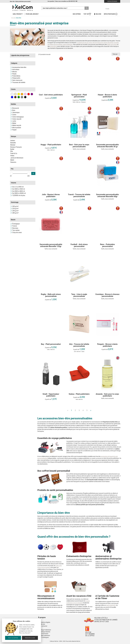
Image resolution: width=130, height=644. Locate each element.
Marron (15, 97)
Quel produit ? (18, 14)
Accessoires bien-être (18, 67)
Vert (19, 97)
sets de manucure (98, 43)
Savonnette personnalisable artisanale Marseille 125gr (51, 245)
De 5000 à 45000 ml (18, 193)
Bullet (12, 149)
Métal (13, 123)
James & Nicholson (17, 158)
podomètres (53, 46)
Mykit (12, 160)
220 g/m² (14, 209)
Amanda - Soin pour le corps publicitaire (107, 395)
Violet (32, 94)
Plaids (13, 74)
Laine (13, 121)
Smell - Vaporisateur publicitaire (51, 395)
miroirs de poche (108, 43)
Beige (15, 94)
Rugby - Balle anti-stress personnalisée (51, 295)
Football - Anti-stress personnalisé (79, 245)
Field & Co (14, 153)
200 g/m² (14, 206)
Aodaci (13, 141)
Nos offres (77, 14)
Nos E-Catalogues (43, 637)
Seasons (13, 162)
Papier (13, 130)
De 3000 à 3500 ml (18, 189)
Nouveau (14, 228)
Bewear (13, 145)
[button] (53, 616)
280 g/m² (14, 213)
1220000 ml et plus (18, 195)
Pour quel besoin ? (32, 14)
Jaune (19, 94)
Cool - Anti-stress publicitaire (51, 95)
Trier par (116, 54)
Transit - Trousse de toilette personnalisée (79, 196)
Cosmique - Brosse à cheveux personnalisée (107, 295)
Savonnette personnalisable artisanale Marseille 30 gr (107, 146)
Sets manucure (16, 80)
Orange (22, 94)
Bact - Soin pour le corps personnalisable (79, 146)
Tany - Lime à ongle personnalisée (79, 295)
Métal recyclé (16, 125)
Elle (12, 151)
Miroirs (14, 72)
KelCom (97, 14)
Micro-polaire (16, 128)
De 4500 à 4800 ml (18, 191)
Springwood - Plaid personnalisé (79, 96)
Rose (25, 94)
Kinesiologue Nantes (44, 632)
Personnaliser (30, 638)
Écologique (15, 224)
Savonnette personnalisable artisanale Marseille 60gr (107, 196)
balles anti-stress (112, 44)
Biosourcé (15, 108)
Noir (25, 97)
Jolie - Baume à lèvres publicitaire (51, 196)
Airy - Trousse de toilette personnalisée (79, 345)
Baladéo (13, 143)
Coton (13, 115)
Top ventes (15, 230)
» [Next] (91, 410)
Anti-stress (15, 69)
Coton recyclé (16, 119)
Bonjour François (16, 147)
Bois (13, 110)
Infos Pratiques (111, 14)
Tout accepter (13, 638)
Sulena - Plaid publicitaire (79, 394)
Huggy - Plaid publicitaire (51, 145)
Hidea (12, 156)
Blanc (12, 94)
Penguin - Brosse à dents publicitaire (107, 345)
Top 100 (87, 14)
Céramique (15, 112)
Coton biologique (17, 117)
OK (33, 173)
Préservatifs (15, 78)
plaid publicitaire (68, 44)
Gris (22, 97)
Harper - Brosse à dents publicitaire (107, 96)
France (14, 226)
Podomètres (15, 76)
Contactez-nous (112, 1)
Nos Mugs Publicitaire (45, 630)
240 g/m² (14, 211)
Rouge (29, 94)
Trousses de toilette (18, 82)
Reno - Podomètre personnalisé (107, 245)
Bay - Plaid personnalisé (51, 344)
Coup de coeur (16, 232)
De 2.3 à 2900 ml (17, 187)
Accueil (13, 18)
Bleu (12, 97)
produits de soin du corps (85, 43)
